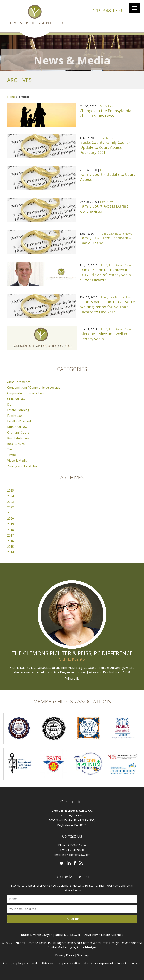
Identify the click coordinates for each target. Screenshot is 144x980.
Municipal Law (17, 425)
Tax (10, 447)
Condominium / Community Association (35, 385)
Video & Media (17, 458)
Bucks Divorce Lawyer (36, 932)
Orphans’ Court (18, 430)
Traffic (12, 453)
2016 (10, 539)
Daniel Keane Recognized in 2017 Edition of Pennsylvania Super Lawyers (105, 273)
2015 (10, 544)
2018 (10, 528)
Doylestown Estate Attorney (103, 932)
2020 (10, 516)
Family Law (106, 104)
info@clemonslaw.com (76, 852)
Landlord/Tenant (19, 419)
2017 (10, 533)
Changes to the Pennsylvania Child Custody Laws (105, 111)
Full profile (72, 676)
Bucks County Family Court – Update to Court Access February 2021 (105, 145)
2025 (10, 488)
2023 (10, 499)
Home (11, 94)
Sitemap (83, 953)
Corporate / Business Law (25, 391)
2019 (10, 522)
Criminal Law (16, 397)
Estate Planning (18, 408)
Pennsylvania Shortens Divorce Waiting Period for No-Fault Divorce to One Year (108, 305)
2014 (10, 550)
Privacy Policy (65, 953)
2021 (10, 511)
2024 (10, 494)
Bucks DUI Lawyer (68, 932)
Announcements (19, 380)
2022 (10, 505)
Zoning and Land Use (22, 464)
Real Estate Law (18, 436)
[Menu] (135, 8)
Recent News (124, 231)
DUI (10, 402)
